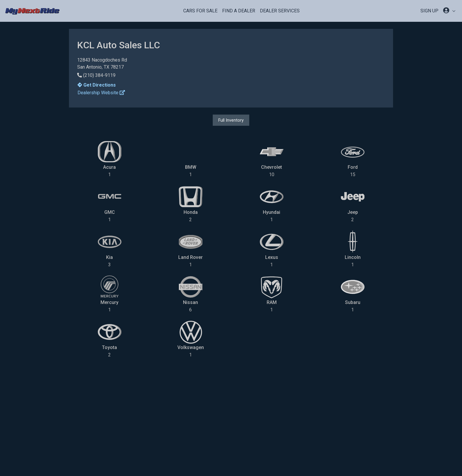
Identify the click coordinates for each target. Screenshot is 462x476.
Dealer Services (280, 11)
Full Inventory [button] (231, 120)
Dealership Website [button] (101, 93)
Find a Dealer (239, 11)
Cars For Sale (200, 11)
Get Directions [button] (97, 85)
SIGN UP (429, 11)
